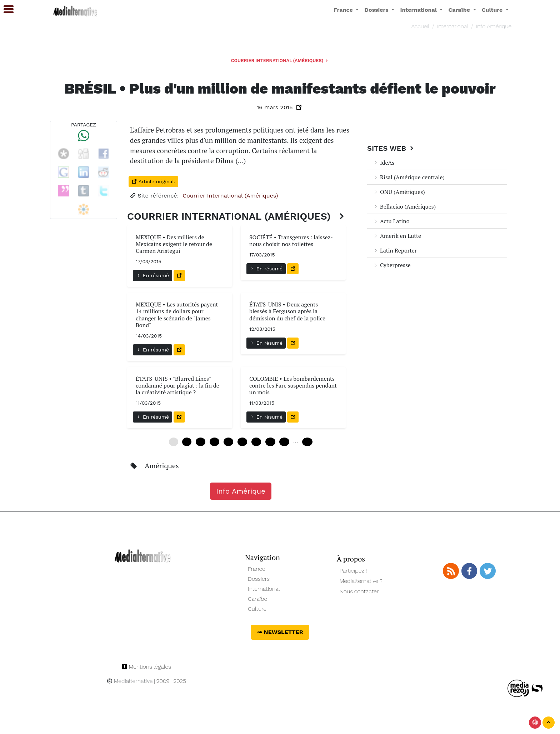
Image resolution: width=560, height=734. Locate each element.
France (257, 569)
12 (201, 442)
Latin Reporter (395, 250)
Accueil (420, 26)
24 (228, 442)
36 (256, 442)
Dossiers (259, 579)
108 (307, 442)
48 (284, 442)
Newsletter (280, 632)
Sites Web (391, 148)
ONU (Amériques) (399, 192)
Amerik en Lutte (397, 236)
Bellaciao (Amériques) (404, 206)
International (453, 26)
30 (242, 442)
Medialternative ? (361, 581)
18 (214, 442)
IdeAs (384, 163)
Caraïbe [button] (460, 10)
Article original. (153, 181)
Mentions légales (146, 667)
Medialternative (130, 681)
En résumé (152, 275)
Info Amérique (494, 26)
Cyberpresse (392, 265)
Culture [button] (493, 10)
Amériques (162, 466)
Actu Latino (391, 221)
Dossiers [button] (377, 10)
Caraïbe (257, 599)
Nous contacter (359, 591)
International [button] (419, 10)
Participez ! (353, 571)
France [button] (344, 10)
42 (270, 442)
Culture (257, 609)
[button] (5, 9)
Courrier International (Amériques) (280, 61)
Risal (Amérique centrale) (409, 177)
